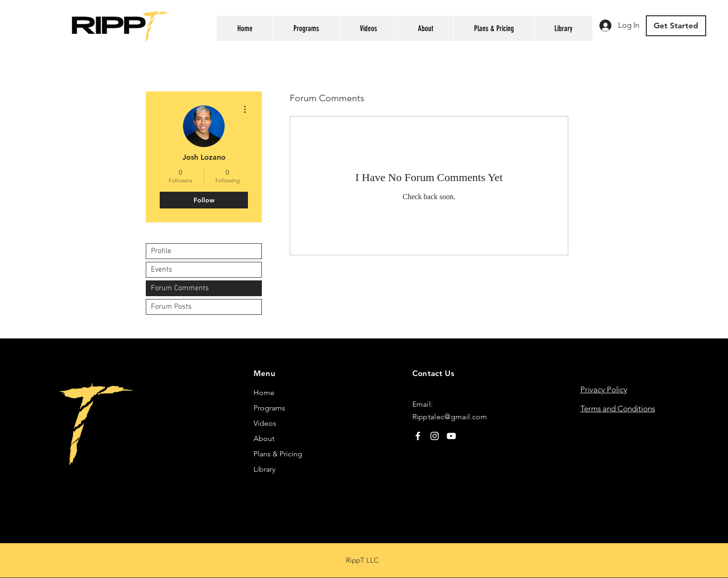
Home (264, 393)
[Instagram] (435, 436)
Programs (269, 408)
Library (264, 469)
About (264, 438)
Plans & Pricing (278, 454)
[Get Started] (676, 26)
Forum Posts (171, 307)
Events (162, 270)
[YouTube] (451, 436)
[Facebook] (418, 436)
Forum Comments (180, 288)
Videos (265, 423)
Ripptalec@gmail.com (450, 417)
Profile (161, 251)
